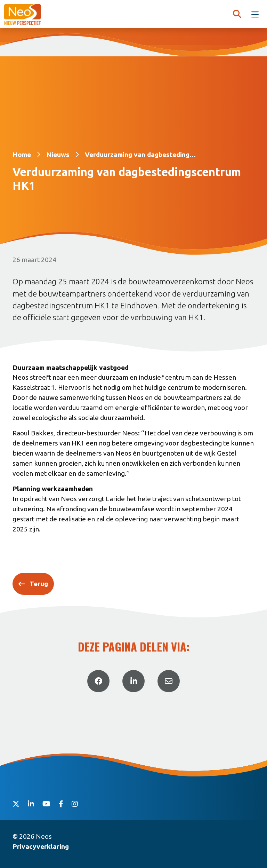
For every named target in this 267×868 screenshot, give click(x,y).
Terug (39, 584)
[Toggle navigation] (255, 15)
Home (22, 155)
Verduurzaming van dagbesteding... (140, 155)
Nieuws (58, 155)
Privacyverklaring (41, 846)
